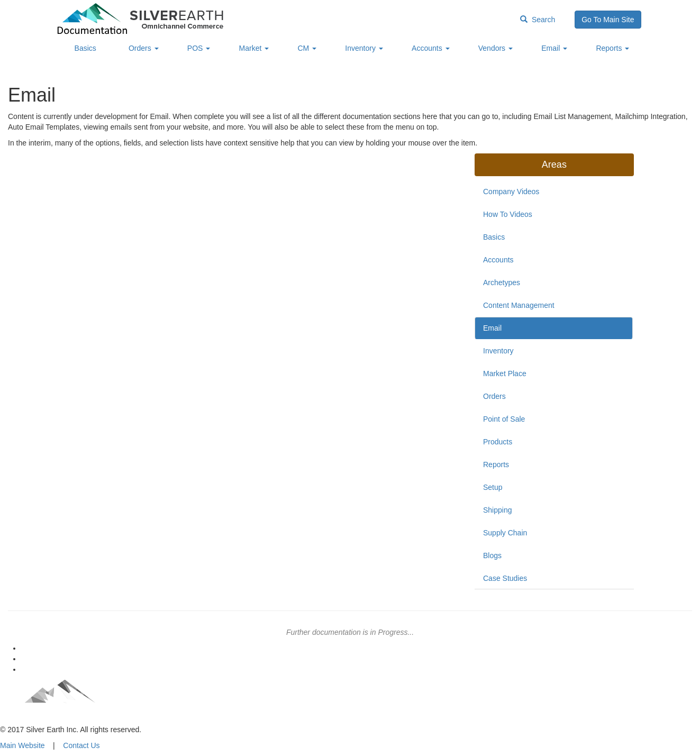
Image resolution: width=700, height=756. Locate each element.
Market (254, 48)
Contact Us (81, 745)
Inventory (364, 48)
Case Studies (505, 578)
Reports (612, 48)
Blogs (492, 555)
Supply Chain (505, 533)
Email (554, 48)
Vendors (496, 48)
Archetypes (502, 283)
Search (538, 20)
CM (307, 48)
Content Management (519, 305)
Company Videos (511, 192)
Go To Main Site (608, 20)
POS (199, 48)
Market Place (505, 374)
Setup (493, 487)
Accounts (430, 48)
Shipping (498, 510)
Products (498, 442)
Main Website (22, 745)
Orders (144, 48)
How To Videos (508, 214)
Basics (85, 48)
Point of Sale (504, 419)
